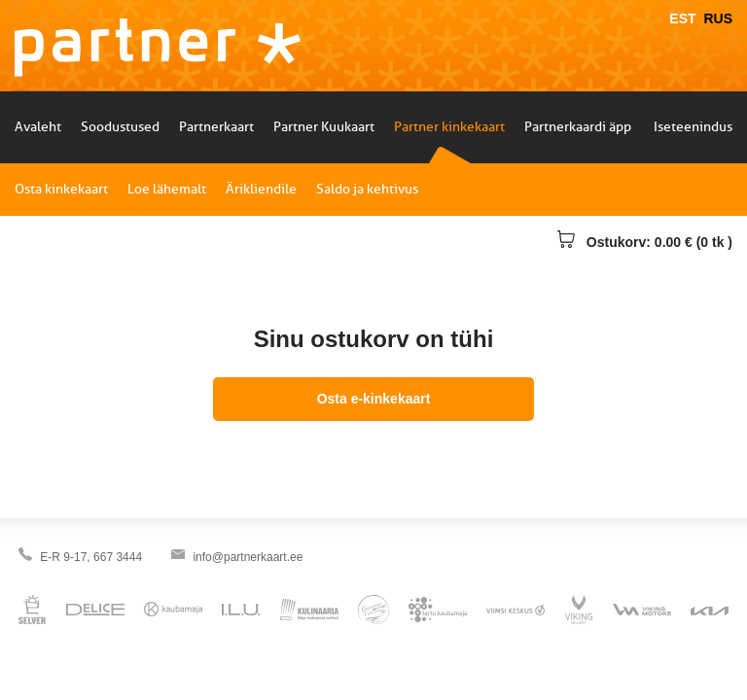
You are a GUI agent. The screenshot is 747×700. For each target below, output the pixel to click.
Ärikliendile (261, 189)
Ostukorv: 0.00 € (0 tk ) (645, 242)
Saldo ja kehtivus (367, 189)
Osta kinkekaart (61, 189)
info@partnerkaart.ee (248, 557)
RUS (718, 18)
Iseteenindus (693, 127)
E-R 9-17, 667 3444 (91, 557)
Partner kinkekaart (449, 127)
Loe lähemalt (167, 189)
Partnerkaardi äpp (578, 127)
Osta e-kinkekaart (374, 399)
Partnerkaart (216, 127)
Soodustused (120, 127)
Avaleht (38, 127)
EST (682, 18)
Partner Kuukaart (324, 127)
